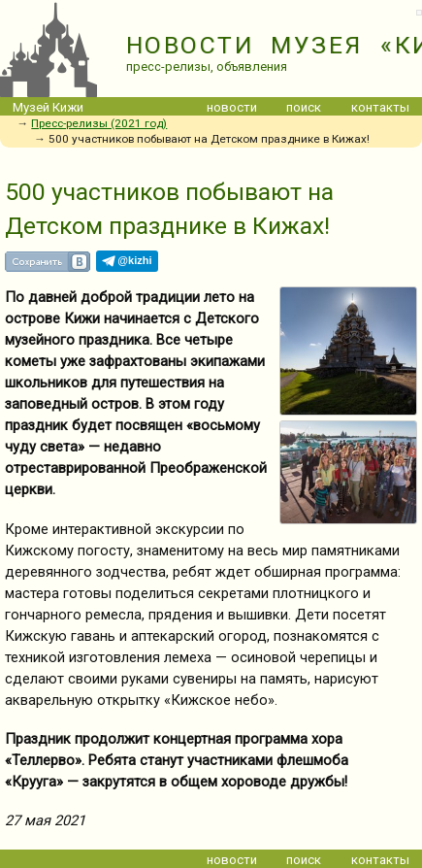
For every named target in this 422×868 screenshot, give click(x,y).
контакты (380, 107)
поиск (304, 107)
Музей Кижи (48, 107)
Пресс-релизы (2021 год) (99, 123)
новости (232, 107)
